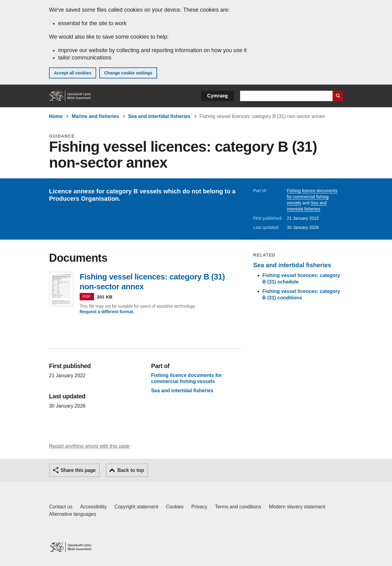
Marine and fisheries (95, 116)
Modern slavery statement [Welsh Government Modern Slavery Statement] (297, 507)
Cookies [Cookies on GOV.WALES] (175, 507)
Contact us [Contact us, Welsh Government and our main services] (61, 507)
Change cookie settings (128, 73)
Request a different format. (107, 312)
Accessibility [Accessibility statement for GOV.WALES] (93, 507)
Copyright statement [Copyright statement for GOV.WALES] (136, 507)
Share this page (78, 470)
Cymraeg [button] (218, 96)
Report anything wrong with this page (89, 446)
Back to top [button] (131, 470)
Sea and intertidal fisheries (159, 116)
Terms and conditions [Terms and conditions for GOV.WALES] (238, 507)
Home (56, 116)
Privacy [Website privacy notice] (199, 507)
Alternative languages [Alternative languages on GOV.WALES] (73, 514)
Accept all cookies (73, 73)
